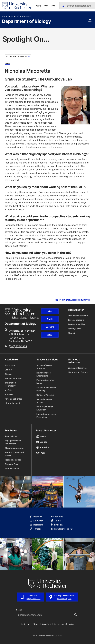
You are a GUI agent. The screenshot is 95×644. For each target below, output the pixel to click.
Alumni (71, 333)
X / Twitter (36, 521)
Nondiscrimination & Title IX (14, 454)
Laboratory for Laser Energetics (46, 416)
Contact (8, 370)
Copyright (46, 624)
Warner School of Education (45, 408)
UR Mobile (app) (12, 403)
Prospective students (78, 316)
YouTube (57, 517)
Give (53, 6)
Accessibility (11, 436)
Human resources (13, 378)
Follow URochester (62, 529)
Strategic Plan (11, 464)
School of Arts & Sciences (17, 16)
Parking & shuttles (13, 399)
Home (7, 63)
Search (19, 610)
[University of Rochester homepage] (17, 6)
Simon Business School (44, 401)
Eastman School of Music (45, 382)
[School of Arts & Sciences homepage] (22, 313)
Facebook (36, 517)
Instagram (36, 525)
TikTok (56, 521)
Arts (41, 453)
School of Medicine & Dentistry (46, 389)
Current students (76, 320)
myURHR (9, 394)
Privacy (36, 624)
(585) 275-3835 (18, 346)
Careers (50, 327)
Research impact (13, 460)
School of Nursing (45, 395)
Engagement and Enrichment (13, 442)
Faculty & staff (75, 329)
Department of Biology (27, 21)
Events (41, 442)
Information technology (10, 384)
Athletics (43, 447)
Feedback (25, 624)
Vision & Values (12, 468)
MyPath (8, 390)
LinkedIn (57, 525)
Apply (39, 6)
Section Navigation (18, 57)
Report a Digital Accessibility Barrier (72, 300)
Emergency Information (65, 624)
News (41, 436)
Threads (36, 529)
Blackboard (10, 365)
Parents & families (77, 324)
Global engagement (14, 448)
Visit (46, 6)
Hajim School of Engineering (44, 374)
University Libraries (77, 368)
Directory (9, 374)
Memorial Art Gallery (78, 372)
